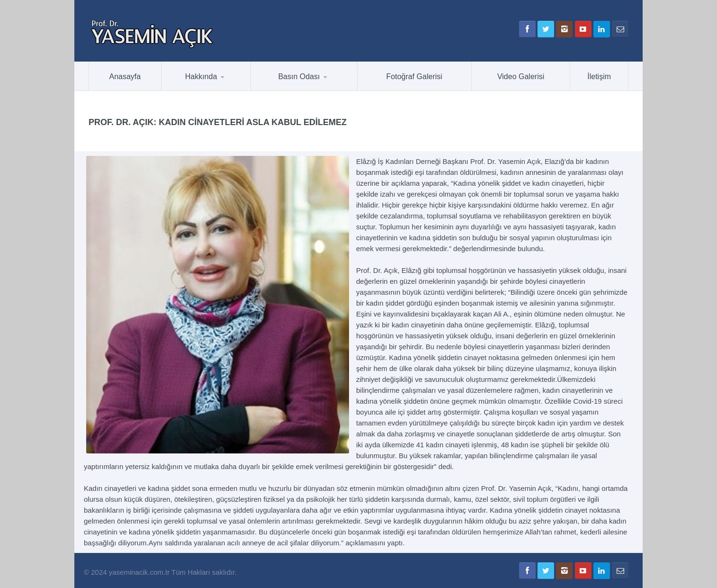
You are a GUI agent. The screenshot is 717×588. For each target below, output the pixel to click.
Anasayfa (125, 77)
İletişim (599, 77)
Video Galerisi (521, 77)
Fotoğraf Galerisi (414, 77)
